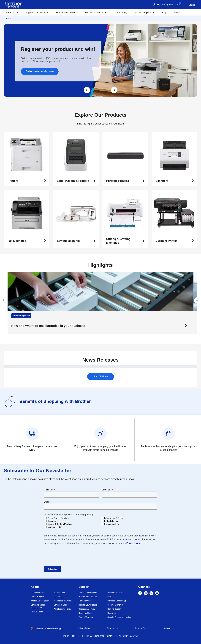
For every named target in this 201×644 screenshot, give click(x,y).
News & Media (37, 612)
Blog (164, 13)
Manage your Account (88, 597)
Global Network (52, 629)
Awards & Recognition (40, 601)
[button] (27, 181)
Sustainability (59, 593)
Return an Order (85, 613)
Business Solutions (115, 601)
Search (190, 5)
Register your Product (88, 605)
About (177, 13)
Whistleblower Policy (62, 609)
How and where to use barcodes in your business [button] (48, 326)
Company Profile (38, 593)
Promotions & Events (62, 601)
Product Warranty (86, 617)
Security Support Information (119, 617)
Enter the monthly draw (40, 71)
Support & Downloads (67, 13)
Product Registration (145, 13)
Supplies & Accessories (37, 13)
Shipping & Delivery (87, 609)
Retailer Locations (115, 593)
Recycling (111, 613)
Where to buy (121, 13)
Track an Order (85, 601)
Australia (37, 629)
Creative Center (114, 605)
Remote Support (114, 609)
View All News (100, 377)
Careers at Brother (61, 605)
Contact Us (58, 597)
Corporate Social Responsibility (38, 606)
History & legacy (37, 597)
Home (9, 19)
